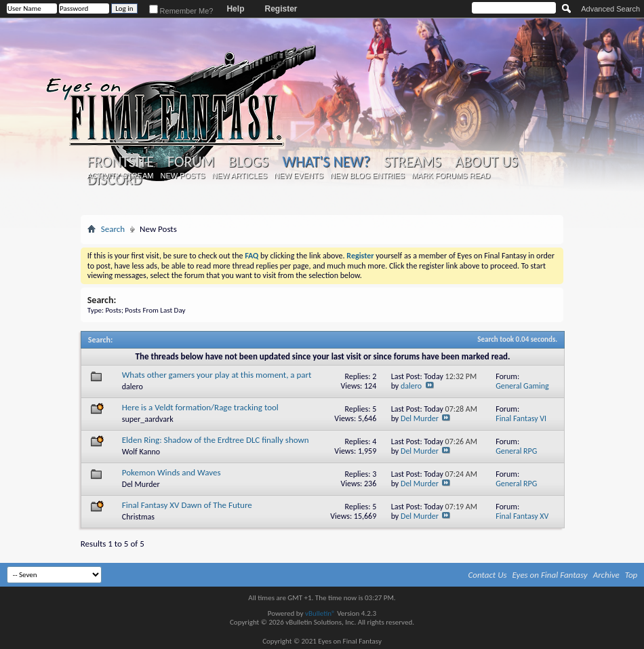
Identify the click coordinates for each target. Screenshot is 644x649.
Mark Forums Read (451, 176)
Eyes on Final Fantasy (550, 575)
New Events (299, 176)
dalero (133, 387)
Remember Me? (181, 11)
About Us (486, 162)
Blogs (248, 162)
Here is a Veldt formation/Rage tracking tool (200, 407)
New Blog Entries (367, 176)
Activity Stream (120, 176)
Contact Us (488, 575)
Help (235, 9)
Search (113, 229)
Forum (191, 162)
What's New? (326, 162)
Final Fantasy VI (521, 418)
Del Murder (420, 418)
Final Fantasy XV (522, 516)
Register (281, 9)
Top (631, 575)
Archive (606, 575)
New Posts (182, 176)
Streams (412, 162)
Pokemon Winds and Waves (172, 472)
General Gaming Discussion (522, 391)
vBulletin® (320, 613)
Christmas (138, 517)
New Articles (239, 176)
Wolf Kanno (141, 452)
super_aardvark (148, 419)
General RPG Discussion (516, 456)
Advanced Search (610, 9)
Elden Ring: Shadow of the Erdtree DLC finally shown (216, 440)
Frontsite (121, 162)
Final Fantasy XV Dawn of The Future (187, 505)
